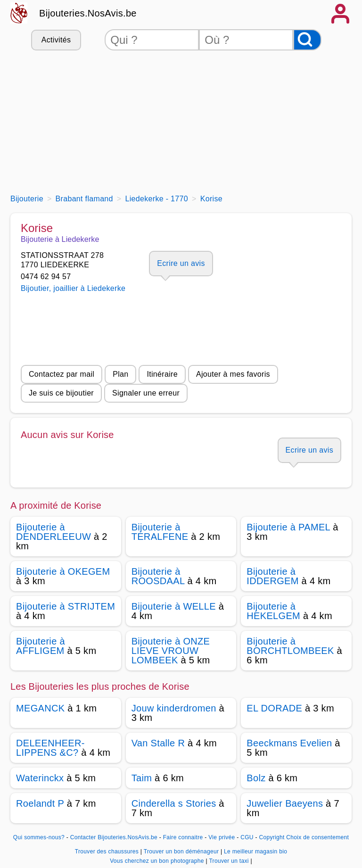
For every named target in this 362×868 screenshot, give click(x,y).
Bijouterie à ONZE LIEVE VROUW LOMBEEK (171, 651)
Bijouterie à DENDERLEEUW (53, 532)
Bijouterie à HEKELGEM (273, 611)
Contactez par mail (62, 374)
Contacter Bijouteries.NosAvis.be (114, 837)
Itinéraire (162, 374)
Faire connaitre (183, 837)
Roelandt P (40, 803)
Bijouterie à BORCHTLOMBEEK (290, 646)
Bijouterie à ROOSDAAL (158, 576)
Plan (120, 374)
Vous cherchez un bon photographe (158, 861)
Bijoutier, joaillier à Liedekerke (73, 288)
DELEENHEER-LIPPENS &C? (50, 748)
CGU (247, 837)
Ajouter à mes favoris (233, 374)
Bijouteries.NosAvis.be (88, 13)
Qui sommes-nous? (39, 837)
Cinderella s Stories (174, 803)
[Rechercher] (307, 40)
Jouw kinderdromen (174, 708)
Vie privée (222, 837)
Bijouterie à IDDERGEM (272, 576)
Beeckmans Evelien (289, 743)
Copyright (271, 837)
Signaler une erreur (146, 393)
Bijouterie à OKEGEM (63, 571)
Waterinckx (40, 778)
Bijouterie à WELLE (174, 606)
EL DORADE (274, 708)
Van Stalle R (158, 743)
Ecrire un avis (181, 263)
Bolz (256, 778)
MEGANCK (40, 708)
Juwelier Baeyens (285, 803)
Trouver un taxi (230, 861)
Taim (142, 778)
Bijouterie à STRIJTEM (66, 606)
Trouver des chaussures (108, 851)
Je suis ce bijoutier (61, 393)
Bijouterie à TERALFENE (160, 532)
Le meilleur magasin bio (255, 851)
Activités (56, 40)
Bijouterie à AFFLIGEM (41, 646)
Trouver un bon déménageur (182, 851)
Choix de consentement (317, 837)
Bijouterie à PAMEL (288, 527)
